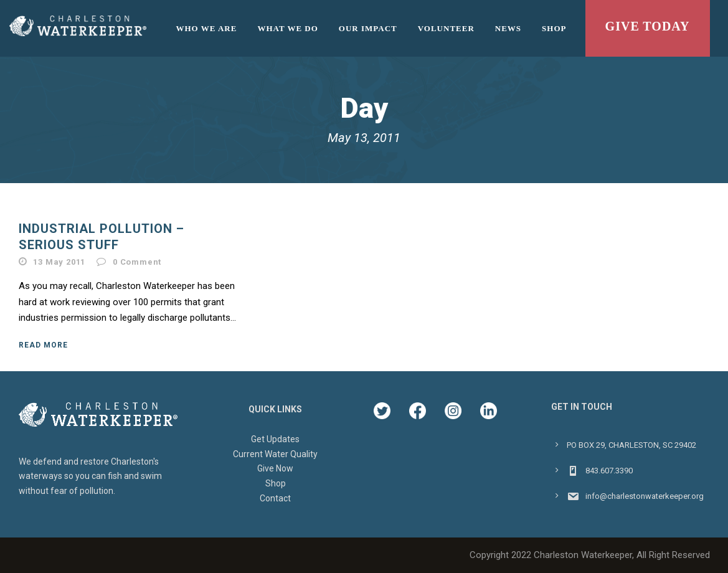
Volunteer (446, 28)
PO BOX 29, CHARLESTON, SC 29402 (631, 445)
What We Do (287, 28)
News (508, 28)
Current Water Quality (275, 454)
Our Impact (368, 28)
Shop (554, 28)
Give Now (275, 468)
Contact (275, 498)
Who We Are (207, 28)
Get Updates (275, 439)
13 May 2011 (59, 262)
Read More (43, 345)
